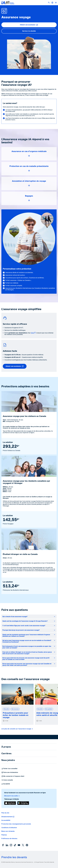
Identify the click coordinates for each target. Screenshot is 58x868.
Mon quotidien (49, 709)
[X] (23, 845)
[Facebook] (3, 845)
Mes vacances (15, 709)
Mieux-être (6, 709)
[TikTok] (15, 845)
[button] (49, 3)
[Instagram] (11, 845)
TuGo (33, 333)
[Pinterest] (27, 845)
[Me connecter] (52, 3)
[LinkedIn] (7, 845)
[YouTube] (19, 845)
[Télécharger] (10, 803)
